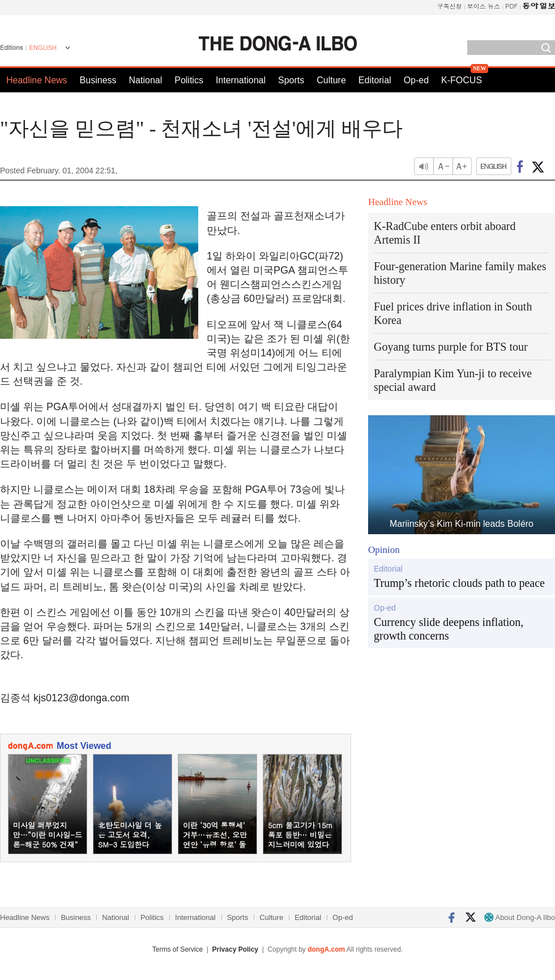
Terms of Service (178, 949)
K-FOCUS (462, 80)
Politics (189, 80)
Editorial (375, 80)
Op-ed (416, 80)
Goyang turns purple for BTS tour (451, 347)
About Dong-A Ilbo (520, 917)
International (241, 80)
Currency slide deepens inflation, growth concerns (449, 629)
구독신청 (450, 6)
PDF (511, 6)
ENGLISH (43, 48)
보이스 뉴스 (484, 6)
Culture (331, 80)
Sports (291, 80)
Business (98, 80)
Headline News (37, 80)
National (146, 80)
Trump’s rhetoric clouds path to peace (459, 583)
